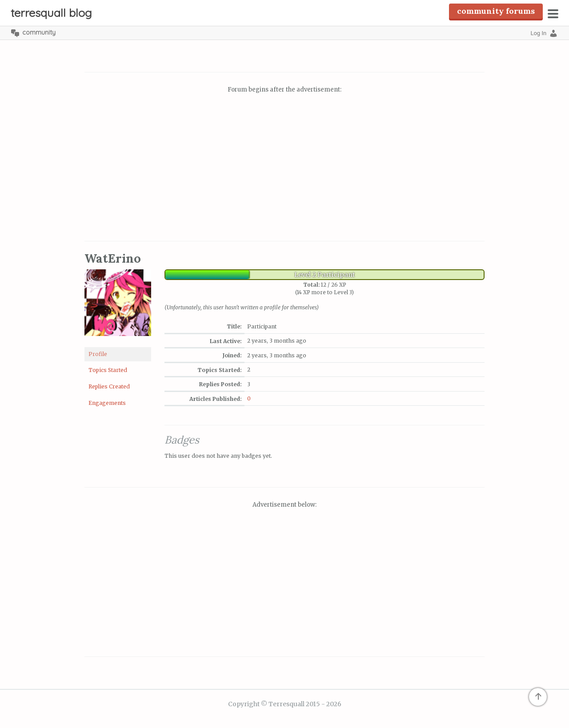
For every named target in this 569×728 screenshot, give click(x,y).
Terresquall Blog (51, 13)
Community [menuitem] (39, 32)
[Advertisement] (284, 168)
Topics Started (108, 370)
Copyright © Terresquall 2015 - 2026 (285, 704)
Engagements (107, 403)
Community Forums (496, 11)
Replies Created (109, 386)
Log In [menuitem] (538, 33)
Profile (98, 354)
